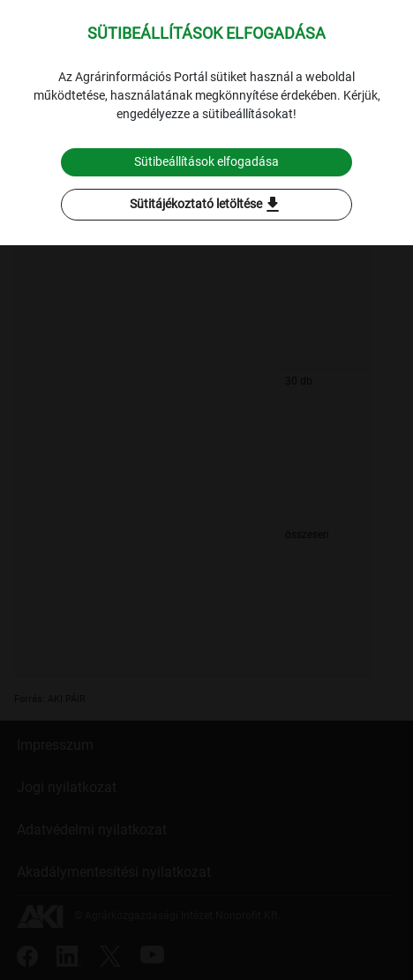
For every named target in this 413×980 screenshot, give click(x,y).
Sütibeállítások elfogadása (206, 161)
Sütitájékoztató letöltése (206, 205)
